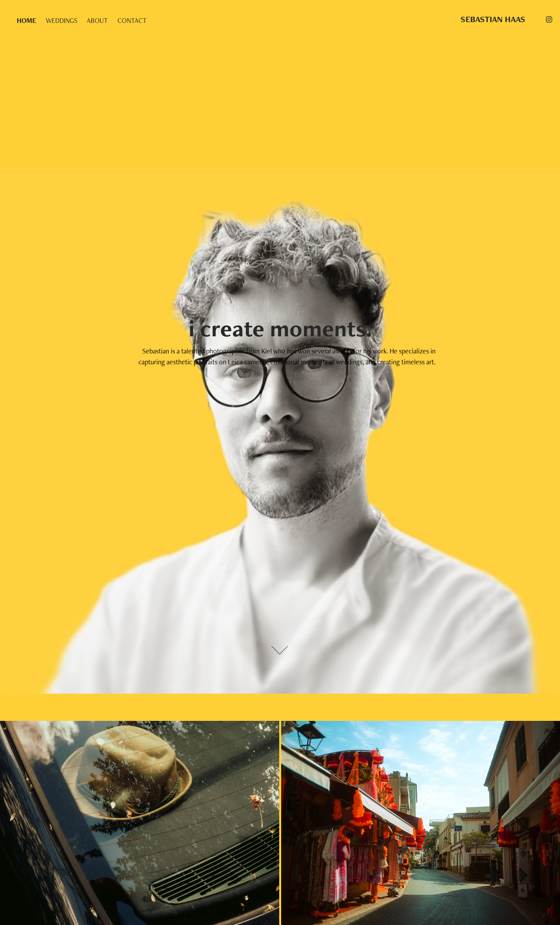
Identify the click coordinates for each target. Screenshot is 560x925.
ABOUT (97, 20)
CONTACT (132, 20)
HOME (26, 20)
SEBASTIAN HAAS (493, 19)
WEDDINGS (62, 20)
